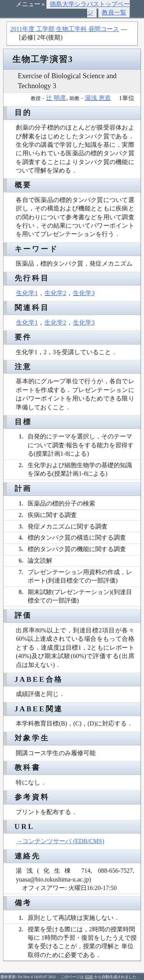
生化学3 (84, 293)
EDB (89, 977)
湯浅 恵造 (98, 98)
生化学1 (27, 293)
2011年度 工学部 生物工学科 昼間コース (65, 29)
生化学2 (55, 293)
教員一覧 (114, 12)
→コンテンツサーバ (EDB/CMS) (60, 841)
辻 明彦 (56, 98)
